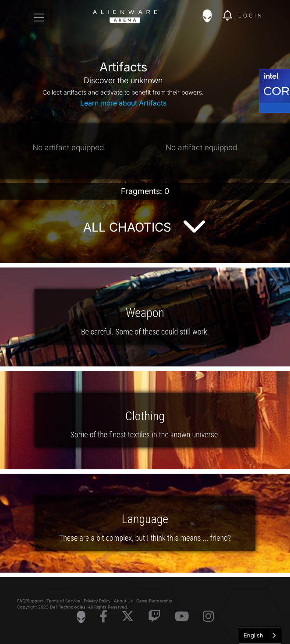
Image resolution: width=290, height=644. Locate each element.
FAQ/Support (30, 601)
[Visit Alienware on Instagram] (208, 617)
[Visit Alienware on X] (128, 617)
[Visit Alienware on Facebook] (103, 617)
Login (251, 16)
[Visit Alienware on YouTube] (182, 617)
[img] (212, 16)
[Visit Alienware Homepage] (81, 617)
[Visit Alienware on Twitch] (154, 617)
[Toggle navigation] (39, 18)
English (253, 635)
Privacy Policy (97, 601)
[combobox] (260, 635)
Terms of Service (63, 601)
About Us (123, 601)
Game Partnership (154, 601)
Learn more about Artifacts (123, 103)
